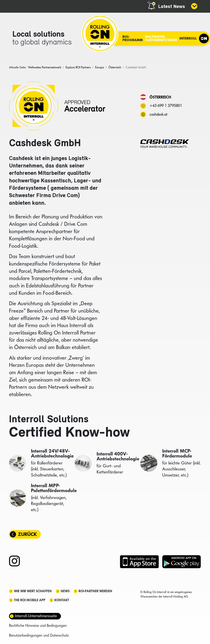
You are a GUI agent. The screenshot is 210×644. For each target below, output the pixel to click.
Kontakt (62, 600)
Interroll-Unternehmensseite (36, 616)
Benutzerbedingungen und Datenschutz (39, 635)
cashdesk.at (158, 114)
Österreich (160, 97)
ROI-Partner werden (95, 591)
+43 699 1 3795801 (166, 106)
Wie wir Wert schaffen (33, 591)
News (65, 591)
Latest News (172, 7)
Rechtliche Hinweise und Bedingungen (38, 625)
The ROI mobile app (30, 600)
